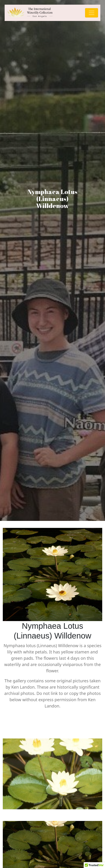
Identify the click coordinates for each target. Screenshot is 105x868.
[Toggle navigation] (92, 13)
